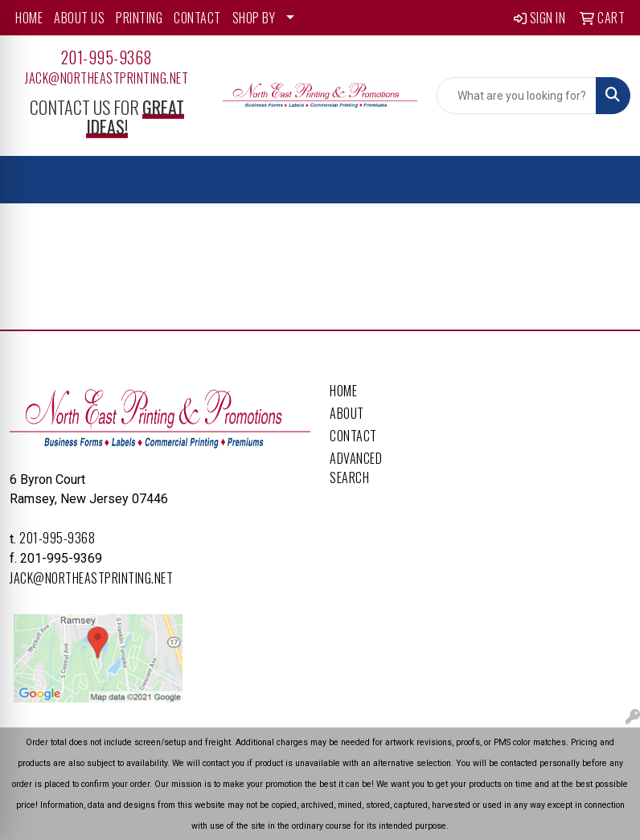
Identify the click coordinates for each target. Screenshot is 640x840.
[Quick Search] (517, 96)
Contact (353, 436)
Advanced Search (356, 468)
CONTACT (197, 18)
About (347, 413)
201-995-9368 (107, 57)
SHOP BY (254, 18)
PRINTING (139, 18)
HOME (29, 18)
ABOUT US (79, 18)
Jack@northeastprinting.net (107, 78)
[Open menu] (608, 180)
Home (343, 391)
